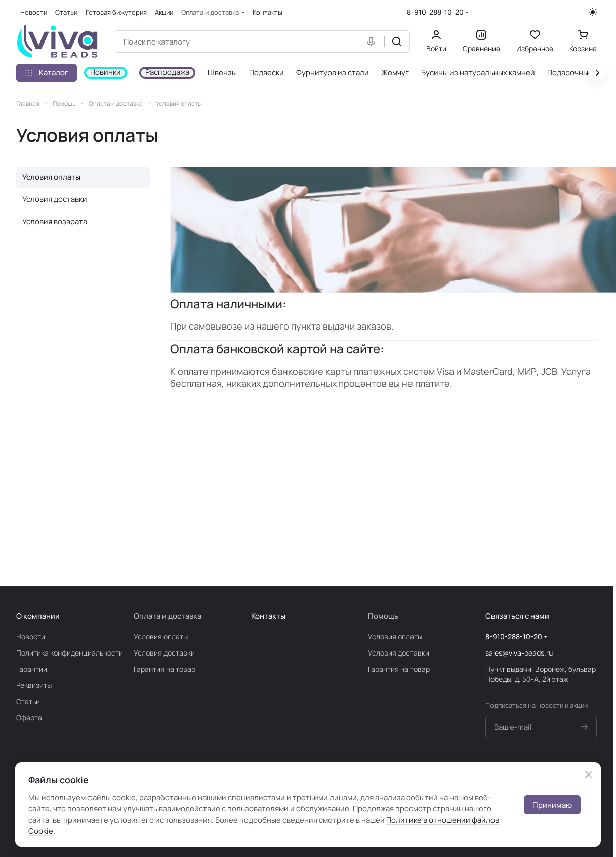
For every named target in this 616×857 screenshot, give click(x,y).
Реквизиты (34, 685)
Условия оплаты (51, 177)
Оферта (29, 718)
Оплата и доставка (168, 616)
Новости (31, 637)
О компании (38, 616)
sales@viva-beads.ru (519, 653)
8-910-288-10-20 (435, 12)
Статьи (28, 701)
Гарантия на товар (165, 669)
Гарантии (32, 669)
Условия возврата (55, 221)
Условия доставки (55, 199)
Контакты (268, 616)
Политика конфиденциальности (70, 653)
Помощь (383, 616)
